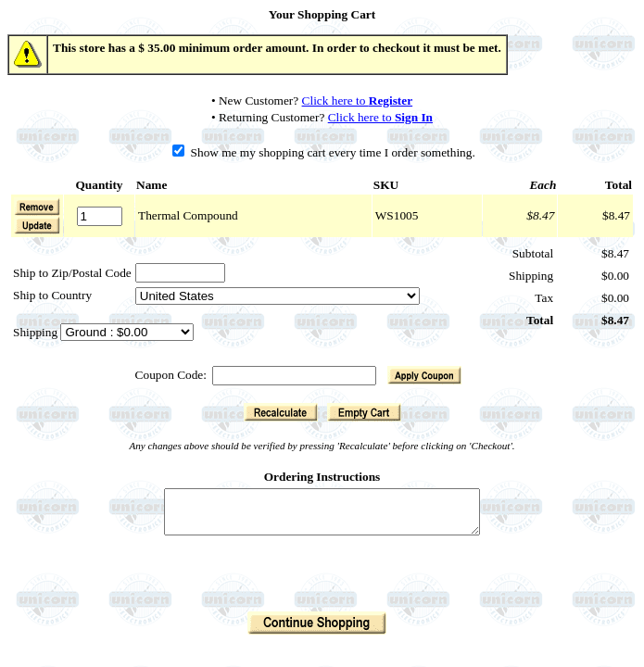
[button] (37, 225)
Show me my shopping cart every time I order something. (324, 152)
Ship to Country (52, 295)
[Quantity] (100, 216)
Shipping (37, 332)
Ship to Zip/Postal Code (72, 273)
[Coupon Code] (294, 376)
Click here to (358, 101)
